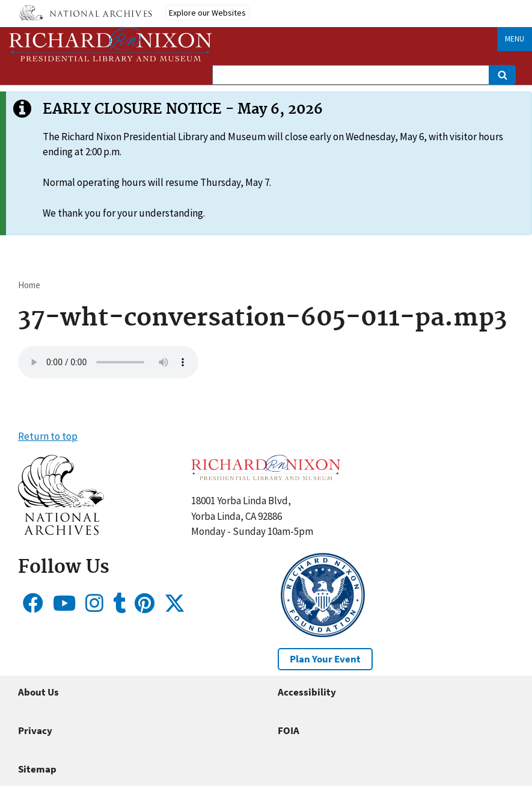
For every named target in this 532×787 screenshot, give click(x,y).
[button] (61, 531)
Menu (515, 39)
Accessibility (307, 692)
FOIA (289, 730)
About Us (38, 692)
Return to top (48, 436)
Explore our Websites (207, 13)
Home (29, 285)
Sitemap (37, 769)
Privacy (35, 730)
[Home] (111, 44)
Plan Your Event (325, 659)
